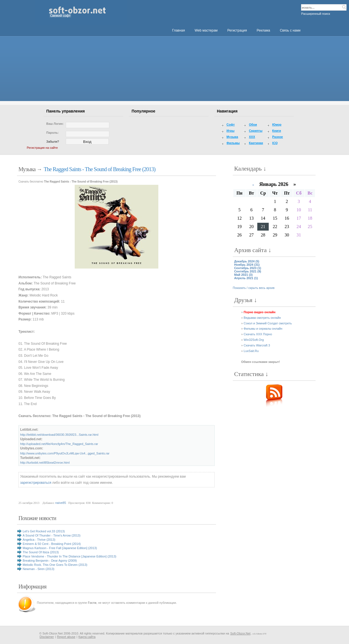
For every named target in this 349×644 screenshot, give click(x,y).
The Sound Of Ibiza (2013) (41, 552)
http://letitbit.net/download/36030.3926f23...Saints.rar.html (59, 435)
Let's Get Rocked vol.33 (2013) (44, 531)
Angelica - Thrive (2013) (39, 540)
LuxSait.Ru (251, 351)
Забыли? (53, 142)
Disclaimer (47, 637)
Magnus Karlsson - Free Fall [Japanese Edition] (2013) (60, 548)
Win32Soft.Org (254, 340)
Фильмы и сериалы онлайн (263, 329)
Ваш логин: (55, 124)
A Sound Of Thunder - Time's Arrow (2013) (51, 535)
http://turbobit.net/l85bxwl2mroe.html (45, 463)
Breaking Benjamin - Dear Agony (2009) (50, 561)
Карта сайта (87, 637)
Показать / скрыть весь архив (254, 288)
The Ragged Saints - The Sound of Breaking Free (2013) (100, 169)
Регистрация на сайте (42, 148)
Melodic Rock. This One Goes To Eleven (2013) (55, 565)
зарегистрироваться (36, 483)
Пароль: (53, 133)
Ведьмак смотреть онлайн (262, 318)
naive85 (61, 503)
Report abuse (66, 637)
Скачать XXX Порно (258, 334)
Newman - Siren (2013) (38, 569)
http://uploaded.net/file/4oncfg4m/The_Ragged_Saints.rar (59, 444)
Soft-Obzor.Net (240, 633)
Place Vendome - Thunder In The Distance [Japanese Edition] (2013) (69, 556)
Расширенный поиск (316, 14)
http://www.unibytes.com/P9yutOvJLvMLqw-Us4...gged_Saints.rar (65, 453)
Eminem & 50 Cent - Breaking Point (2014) (52, 544)
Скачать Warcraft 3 (257, 345)
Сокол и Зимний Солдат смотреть (268, 323)
